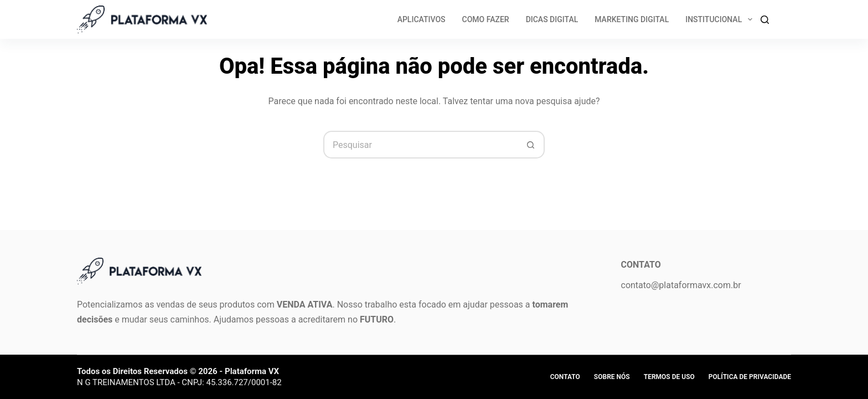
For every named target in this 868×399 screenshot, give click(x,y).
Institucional (721, 19)
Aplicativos (422, 19)
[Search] (765, 20)
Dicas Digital (552, 19)
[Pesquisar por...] (420, 145)
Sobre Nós (612, 377)
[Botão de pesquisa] (531, 145)
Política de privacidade (750, 377)
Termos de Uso (669, 377)
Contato (565, 377)
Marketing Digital (632, 19)
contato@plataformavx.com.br (681, 285)
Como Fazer (486, 19)
